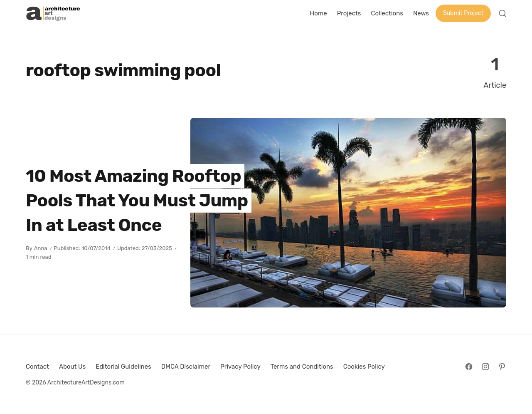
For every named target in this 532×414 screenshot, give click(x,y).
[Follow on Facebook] (469, 367)
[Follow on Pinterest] (502, 367)
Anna (41, 248)
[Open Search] (502, 13)
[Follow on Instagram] (485, 367)
